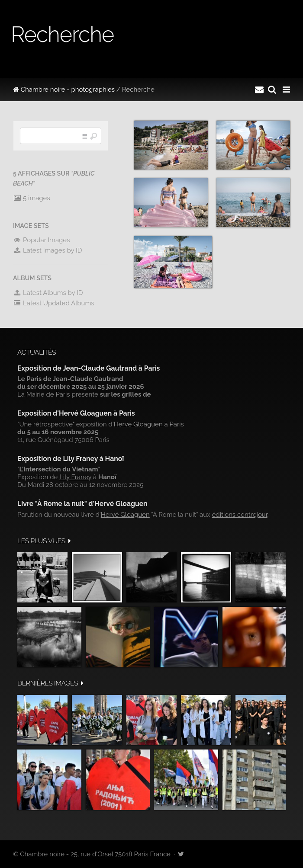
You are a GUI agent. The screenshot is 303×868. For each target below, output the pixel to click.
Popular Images (41, 240)
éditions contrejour (240, 515)
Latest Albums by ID (48, 293)
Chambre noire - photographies (64, 90)
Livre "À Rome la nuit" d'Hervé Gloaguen (82, 504)
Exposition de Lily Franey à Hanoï (71, 459)
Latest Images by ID (48, 250)
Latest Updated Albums (54, 303)
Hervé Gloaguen (138, 424)
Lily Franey (75, 477)
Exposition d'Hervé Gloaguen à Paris (76, 413)
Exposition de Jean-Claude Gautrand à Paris (89, 368)
